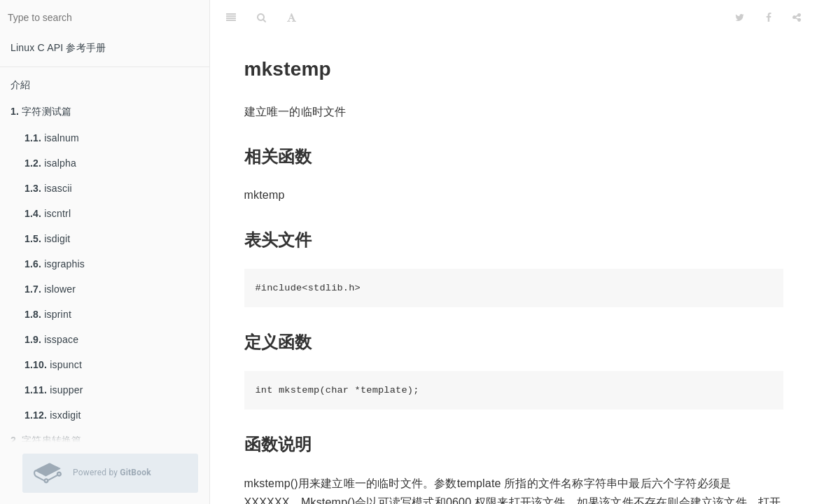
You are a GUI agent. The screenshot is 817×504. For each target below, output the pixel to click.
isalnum (52, 138)
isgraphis (55, 264)
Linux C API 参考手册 (58, 48)
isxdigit (53, 415)
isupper (54, 390)
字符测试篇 (41, 111)
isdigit (47, 239)
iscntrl (48, 213)
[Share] (797, 17)
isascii (48, 188)
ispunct (53, 365)
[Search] (261, 17)
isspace (51, 339)
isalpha (50, 163)
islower (50, 289)
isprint (48, 314)
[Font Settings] (292, 17)
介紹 (20, 85)
